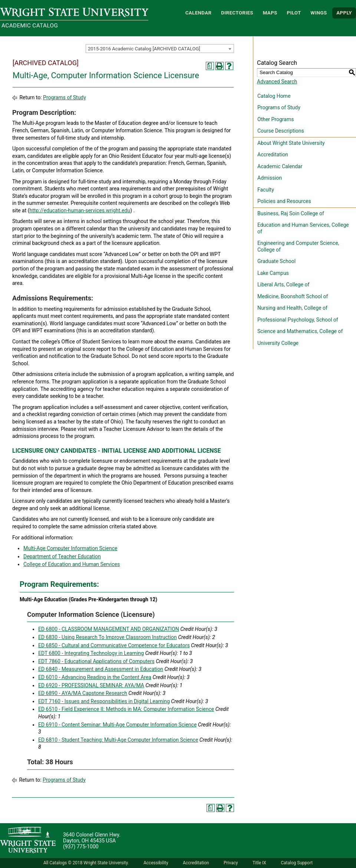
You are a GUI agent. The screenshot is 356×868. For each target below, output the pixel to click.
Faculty (266, 190)
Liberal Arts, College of (283, 285)
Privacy (231, 863)
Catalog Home (274, 96)
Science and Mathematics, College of (300, 331)
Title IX (259, 863)
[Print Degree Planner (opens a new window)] (210, 66)
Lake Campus (273, 273)
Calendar (199, 13)
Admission (270, 178)
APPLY (344, 13)
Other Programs (276, 119)
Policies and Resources (284, 201)
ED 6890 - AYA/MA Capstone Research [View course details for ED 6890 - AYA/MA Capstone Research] (83, 693)
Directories (237, 13)
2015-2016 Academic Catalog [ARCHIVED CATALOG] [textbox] (144, 49)
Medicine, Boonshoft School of (293, 296)
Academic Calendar (280, 166)
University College (278, 343)
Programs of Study (65, 97)
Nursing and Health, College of (292, 308)
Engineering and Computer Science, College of (298, 246)
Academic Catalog (30, 26)
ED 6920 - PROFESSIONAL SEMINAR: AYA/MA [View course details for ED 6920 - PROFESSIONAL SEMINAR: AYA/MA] (91, 685)
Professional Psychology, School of (298, 320)
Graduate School (276, 261)
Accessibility (156, 863)
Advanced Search (277, 82)
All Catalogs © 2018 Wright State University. (86, 863)
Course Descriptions (281, 131)
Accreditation (273, 154)
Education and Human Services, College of (303, 228)
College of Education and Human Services (72, 564)
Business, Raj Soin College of (291, 213)
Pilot (294, 13)
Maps (270, 13)
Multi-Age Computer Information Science (70, 548)
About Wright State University (291, 143)
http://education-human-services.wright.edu (80, 210)
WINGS (319, 13)
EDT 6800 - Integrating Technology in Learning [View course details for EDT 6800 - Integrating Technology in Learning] (91, 653)
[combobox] (160, 49)
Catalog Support (297, 863)
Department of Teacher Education (62, 556)
